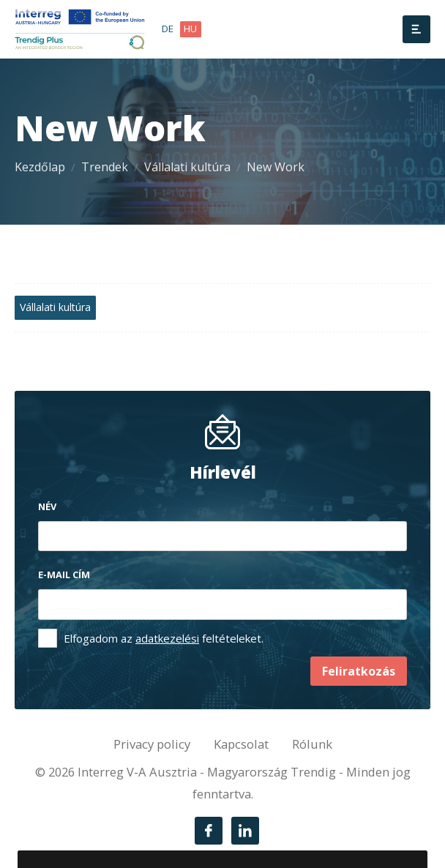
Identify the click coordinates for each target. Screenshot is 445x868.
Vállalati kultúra (187, 167)
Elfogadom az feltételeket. (164, 638)
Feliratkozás (359, 671)
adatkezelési (167, 638)
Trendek (105, 167)
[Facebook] (209, 831)
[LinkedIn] (245, 831)
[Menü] (416, 29)
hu (190, 29)
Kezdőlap (40, 167)
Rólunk (312, 744)
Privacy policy (152, 744)
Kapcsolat (241, 744)
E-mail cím (64, 575)
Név (47, 506)
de (168, 29)
